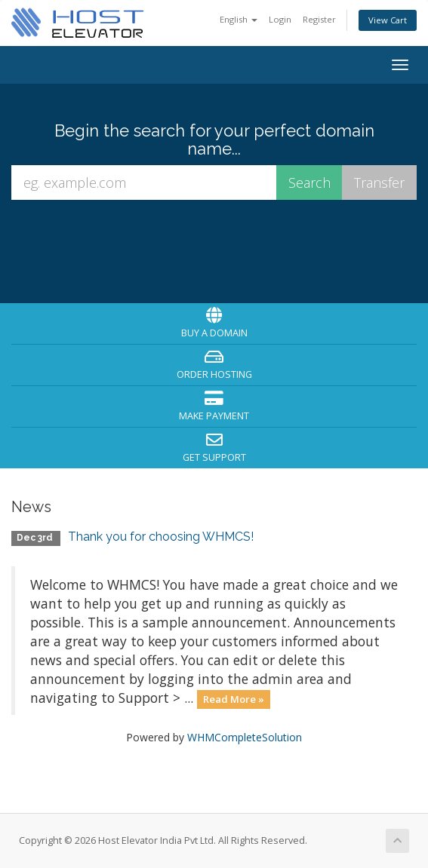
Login (280, 19)
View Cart (388, 20)
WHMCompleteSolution (245, 737)
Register (319, 19)
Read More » (234, 699)
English (239, 19)
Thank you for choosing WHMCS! (161, 537)
